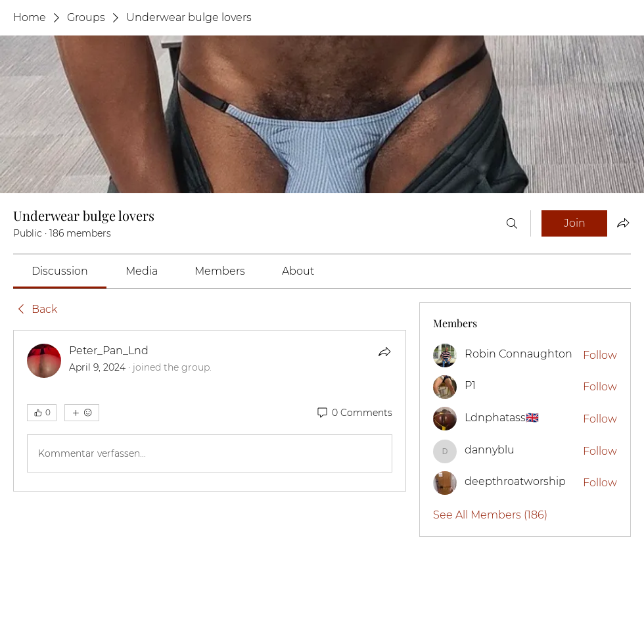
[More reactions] (82, 413)
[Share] (384, 352)
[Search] (512, 223)
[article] (210, 411)
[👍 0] (42, 413)
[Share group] (623, 223)
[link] (60, 271)
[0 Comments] (354, 413)
